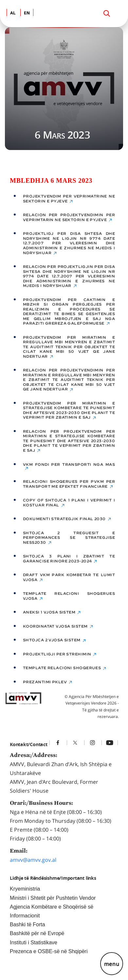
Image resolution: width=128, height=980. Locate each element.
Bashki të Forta (27, 924)
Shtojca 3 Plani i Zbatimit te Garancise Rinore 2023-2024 (69, 559)
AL (13, 13)
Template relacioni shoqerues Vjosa (69, 596)
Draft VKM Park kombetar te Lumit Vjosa (69, 577)
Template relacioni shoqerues (62, 668)
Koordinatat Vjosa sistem (55, 626)
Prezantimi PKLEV (45, 682)
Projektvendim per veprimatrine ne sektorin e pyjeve (69, 199)
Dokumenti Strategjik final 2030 (64, 519)
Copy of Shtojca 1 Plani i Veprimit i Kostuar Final (69, 503)
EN (27, 13)
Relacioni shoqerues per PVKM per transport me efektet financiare (69, 484)
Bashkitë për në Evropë (37, 933)
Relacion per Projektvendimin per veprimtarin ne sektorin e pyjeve (69, 217)
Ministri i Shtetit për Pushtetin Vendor (53, 898)
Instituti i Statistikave (34, 942)
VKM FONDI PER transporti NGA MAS (69, 464)
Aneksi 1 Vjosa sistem (49, 612)
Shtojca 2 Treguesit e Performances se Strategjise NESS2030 (69, 538)
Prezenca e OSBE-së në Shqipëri (49, 951)
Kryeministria (25, 889)
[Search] (107, 13)
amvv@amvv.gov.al (33, 860)
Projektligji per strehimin (57, 654)
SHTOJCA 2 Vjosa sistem (52, 640)
